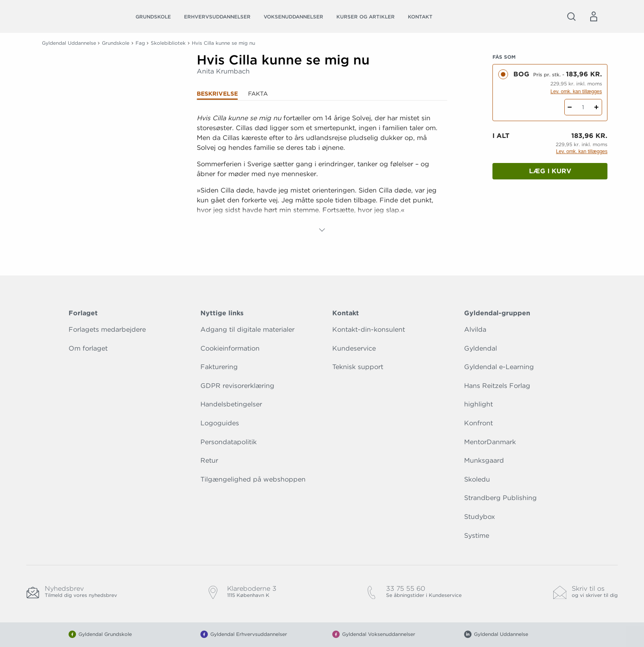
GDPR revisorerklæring (237, 386)
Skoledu (477, 479)
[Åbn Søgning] (571, 16)
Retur (209, 460)
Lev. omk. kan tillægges (576, 92)
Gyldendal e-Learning (499, 367)
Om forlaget (88, 348)
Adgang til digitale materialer (247, 329)
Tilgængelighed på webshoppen (253, 479)
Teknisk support (358, 367)
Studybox (480, 517)
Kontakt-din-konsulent (369, 329)
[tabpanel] (322, 174)
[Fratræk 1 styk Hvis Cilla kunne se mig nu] (570, 107)
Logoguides (220, 423)
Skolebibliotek (168, 43)
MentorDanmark (490, 442)
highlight (478, 404)
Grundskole (153, 17)
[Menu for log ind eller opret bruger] (593, 16)
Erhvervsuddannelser (217, 17)
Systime (477, 536)
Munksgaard (484, 460)
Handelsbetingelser (231, 404)
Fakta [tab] (258, 94)
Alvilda (475, 329)
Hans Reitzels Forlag (497, 386)
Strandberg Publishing (500, 498)
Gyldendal (481, 348)
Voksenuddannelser (293, 17)
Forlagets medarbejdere (107, 329)
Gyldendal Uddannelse (69, 43)
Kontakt (420, 17)
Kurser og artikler (366, 17)
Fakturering (219, 367)
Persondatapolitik (229, 442)
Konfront (478, 423)
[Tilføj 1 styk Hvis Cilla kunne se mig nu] (597, 107)
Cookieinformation (230, 348)
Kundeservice (354, 348)
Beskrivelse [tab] (217, 94)
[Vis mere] (322, 230)
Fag (140, 43)
